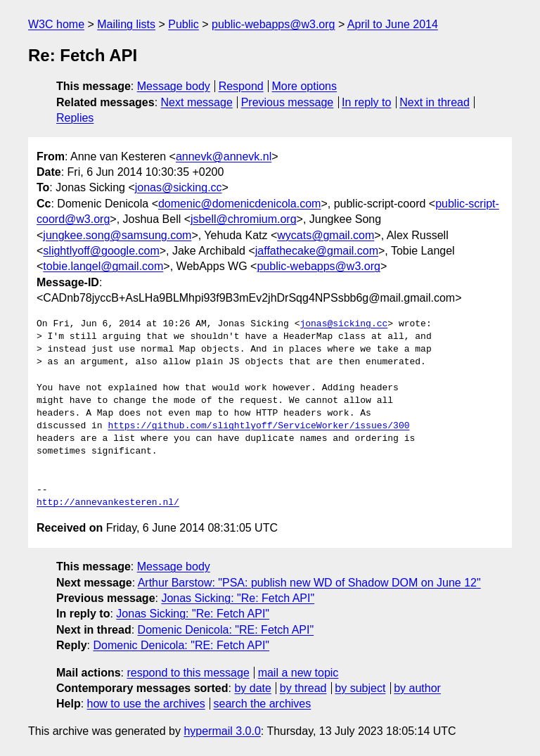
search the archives (263, 704)
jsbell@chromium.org (244, 219)
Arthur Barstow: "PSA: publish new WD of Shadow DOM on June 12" (309, 583)
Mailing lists (126, 24)
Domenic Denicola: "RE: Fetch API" (226, 630)
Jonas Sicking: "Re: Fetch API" (238, 598)
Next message (197, 102)
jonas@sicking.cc (179, 187)
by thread (303, 688)
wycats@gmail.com (326, 235)
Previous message (288, 102)
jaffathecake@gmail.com (317, 251)
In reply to (366, 102)
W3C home (56, 24)
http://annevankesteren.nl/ (108, 503)
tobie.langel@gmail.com (103, 266)
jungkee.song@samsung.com (117, 235)
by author (417, 688)
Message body (174, 86)
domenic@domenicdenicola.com (239, 204)
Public (184, 24)
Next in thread (435, 102)
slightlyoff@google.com (101, 251)
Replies (75, 118)
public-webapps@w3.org (273, 24)
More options (305, 86)
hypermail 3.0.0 (222, 731)
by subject (360, 688)
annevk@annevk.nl (224, 156)
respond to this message (188, 673)
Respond (241, 86)
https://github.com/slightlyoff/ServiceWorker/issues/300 (258, 426)
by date (252, 688)
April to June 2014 (393, 24)
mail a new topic (298, 673)
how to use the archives (146, 704)
